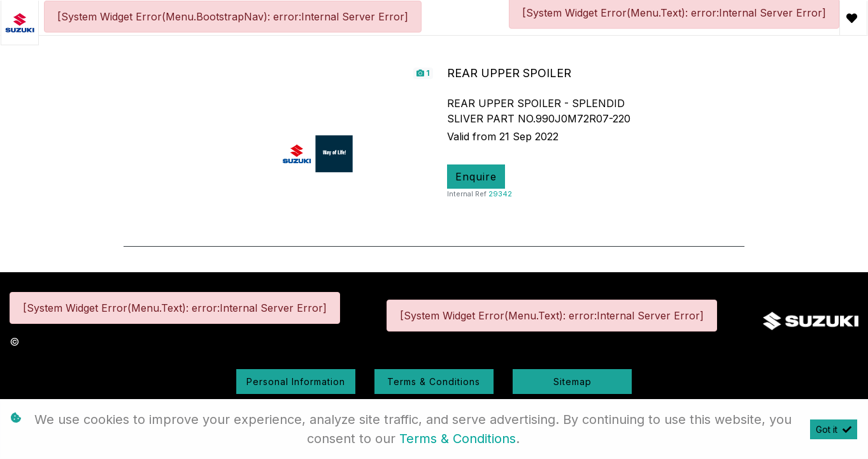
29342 (500, 194)
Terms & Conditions (434, 382)
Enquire (476, 177)
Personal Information (296, 382)
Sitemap (573, 382)
